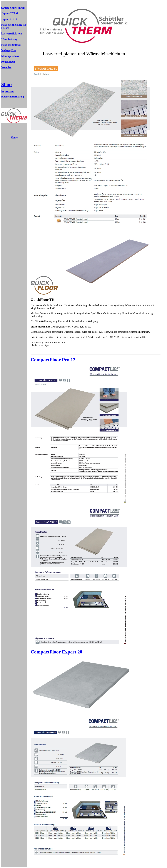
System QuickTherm (13, 8)
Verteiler (6, 67)
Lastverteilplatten (12, 34)
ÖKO (13, 19)
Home (14, 138)
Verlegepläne (9, 50)
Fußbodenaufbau (11, 45)
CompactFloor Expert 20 (56, 652)
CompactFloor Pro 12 (53, 360)
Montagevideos (10, 56)
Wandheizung (9, 39)
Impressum (8, 91)
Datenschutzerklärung (13, 97)
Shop (6, 84)
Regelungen (8, 62)
